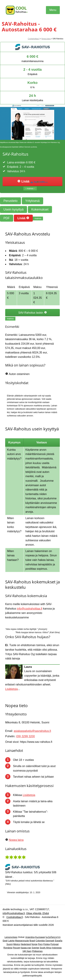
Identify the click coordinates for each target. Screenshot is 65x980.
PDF (7, 218)
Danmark (50, 941)
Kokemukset (40, 209)
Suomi (10, 944)
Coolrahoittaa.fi (34, 39)
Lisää (32, 181)
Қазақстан (26, 948)
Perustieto (10, 201)
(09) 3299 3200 (25, 736)
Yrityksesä (32, 201)
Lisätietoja (11, 689)
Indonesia (57, 948)
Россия (16, 948)
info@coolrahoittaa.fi (30, 609)
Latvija (11, 941)
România (8, 948)
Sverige (35, 948)
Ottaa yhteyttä (34, 913)
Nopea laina (46, 39)
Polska (46, 944)
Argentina (30, 937)
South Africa (46, 948)
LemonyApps (11, 937)
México (17, 944)
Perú (40, 944)
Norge (34, 944)
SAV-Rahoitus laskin (32, 313)
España (59, 941)
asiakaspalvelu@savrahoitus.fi (32, 731)
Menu (53, 10)
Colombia (40, 941)
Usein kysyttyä (14, 209)
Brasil (32, 941)
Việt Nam (27, 951)
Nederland (26, 944)
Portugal (55, 944)
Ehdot (45, 913)
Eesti (5, 941)
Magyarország (22, 941)
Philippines (37, 951)
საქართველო (53, 937)
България (40, 937)
